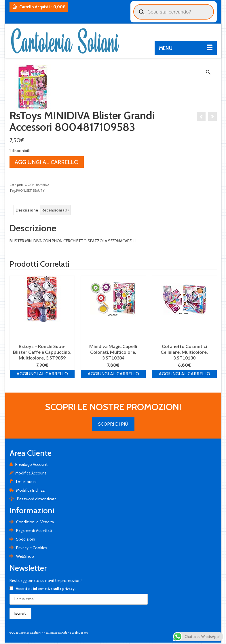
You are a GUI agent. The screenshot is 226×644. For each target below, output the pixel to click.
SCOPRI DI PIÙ (113, 424)
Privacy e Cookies (28, 548)
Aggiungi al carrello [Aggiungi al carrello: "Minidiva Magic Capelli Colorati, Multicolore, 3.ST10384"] (113, 374)
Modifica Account (28, 473)
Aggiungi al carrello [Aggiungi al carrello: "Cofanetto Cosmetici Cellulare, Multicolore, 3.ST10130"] (184, 374)
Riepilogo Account (29, 464)
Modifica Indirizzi (27, 490)
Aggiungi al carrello (47, 162)
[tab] (27, 210)
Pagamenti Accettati (31, 530)
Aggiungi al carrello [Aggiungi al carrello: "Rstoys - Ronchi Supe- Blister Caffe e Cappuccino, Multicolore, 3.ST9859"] (42, 374)
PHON (21, 191)
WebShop (22, 556)
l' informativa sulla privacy (53, 589)
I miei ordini (23, 482)
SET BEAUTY (35, 191)
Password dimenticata (33, 499)
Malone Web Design (75, 633)
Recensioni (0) (55, 210)
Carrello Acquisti (39, 7)
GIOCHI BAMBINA (37, 185)
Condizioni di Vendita (32, 522)
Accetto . (42, 589)
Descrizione (27, 210)
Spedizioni (22, 539)
